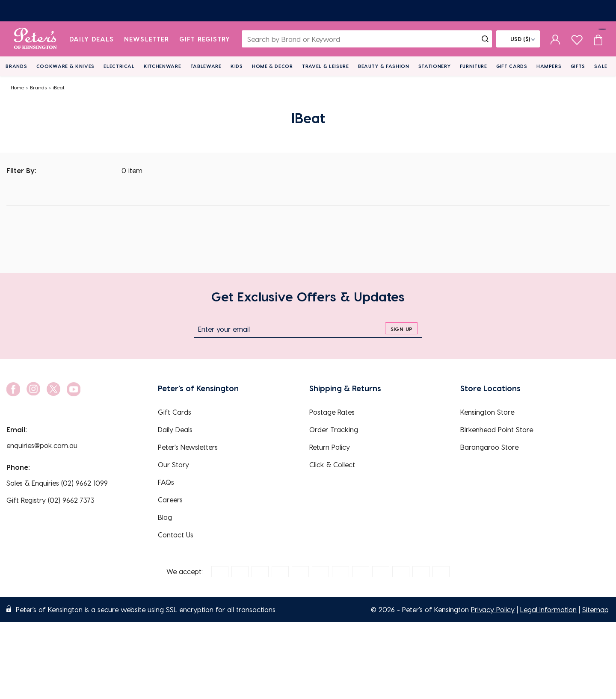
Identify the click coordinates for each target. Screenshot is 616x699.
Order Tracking (334, 429)
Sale (601, 66)
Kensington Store (487, 412)
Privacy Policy (493, 609)
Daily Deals (92, 39)
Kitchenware (162, 66)
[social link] (13, 389)
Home (18, 87)
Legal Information (548, 609)
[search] (485, 39)
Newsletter (147, 39)
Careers (170, 500)
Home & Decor (272, 66)
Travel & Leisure (326, 66)
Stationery (435, 66)
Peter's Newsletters (188, 447)
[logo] (35, 39)
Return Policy (330, 447)
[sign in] (555, 39)
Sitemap (595, 609)
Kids (237, 66)
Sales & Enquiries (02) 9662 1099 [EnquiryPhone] (57, 483)
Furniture (474, 66)
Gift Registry (205, 39)
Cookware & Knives (65, 66)
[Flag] (518, 39)
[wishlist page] (577, 39)
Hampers (549, 66)
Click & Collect (332, 465)
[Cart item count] (598, 39)
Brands (16, 66)
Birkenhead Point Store (497, 429)
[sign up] (401, 328)
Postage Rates (332, 412)
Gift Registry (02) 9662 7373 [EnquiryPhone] (50, 500)
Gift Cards (512, 66)
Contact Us (176, 535)
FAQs (166, 482)
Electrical (119, 66)
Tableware (206, 66)
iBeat (59, 87)
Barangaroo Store (489, 447)
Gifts (578, 66)
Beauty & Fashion (384, 66)
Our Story (173, 465)
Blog (165, 517)
